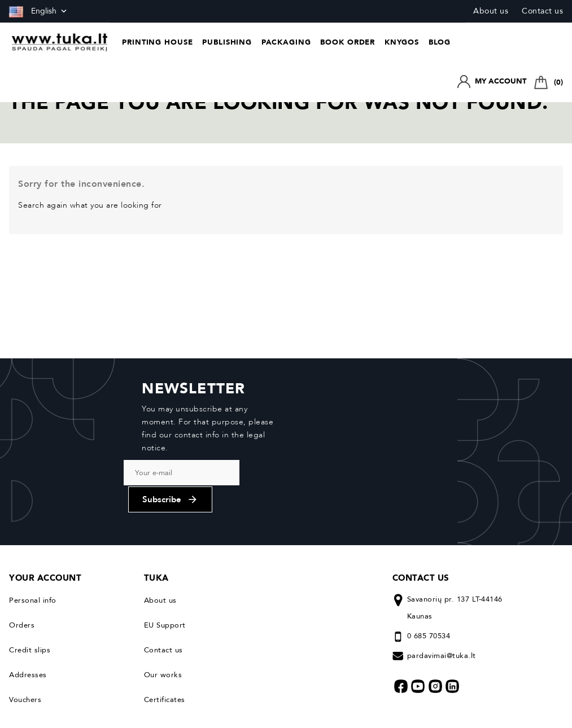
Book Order (348, 42)
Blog (440, 42)
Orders (22, 562)
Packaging (286, 42)
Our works (163, 612)
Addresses (28, 612)
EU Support (165, 562)
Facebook (401, 623)
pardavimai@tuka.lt (442, 593)
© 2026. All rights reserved (519, 709)
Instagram (435, 623)
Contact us (542, 11)
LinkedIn (452, 623)
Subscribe (343, 425)
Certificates (165, 637)
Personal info (33, 537)
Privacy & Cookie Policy (48, 709)
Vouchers (25, 637)
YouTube (418, 623)
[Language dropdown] (39, 11)
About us (491, 11)
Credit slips (30, 587)
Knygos (402, 42)
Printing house (158, 42)
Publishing (227, 42)
